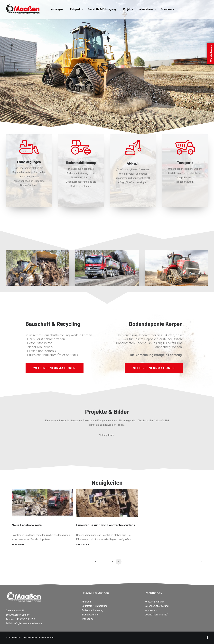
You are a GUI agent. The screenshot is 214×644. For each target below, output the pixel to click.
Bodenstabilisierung (92, 610)
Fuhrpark (77, 9)
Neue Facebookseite (27, 525)
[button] (43, 503)
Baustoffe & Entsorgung (103, 9)
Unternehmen (147, 9)
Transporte (88, 619)
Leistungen (58, 9)
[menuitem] (58, 9)
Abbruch (86, 602)
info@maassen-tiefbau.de (28, 623)
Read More (18, 544)
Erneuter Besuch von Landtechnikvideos (106, 525)
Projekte (128, 9)
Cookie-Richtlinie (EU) (157, 614)
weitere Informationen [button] (55, 368)
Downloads (169, 9)
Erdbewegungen (90, 614)
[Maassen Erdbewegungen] (23, 9)
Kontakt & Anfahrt (154, 602)
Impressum (151, 610)
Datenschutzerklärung (157, 606)
